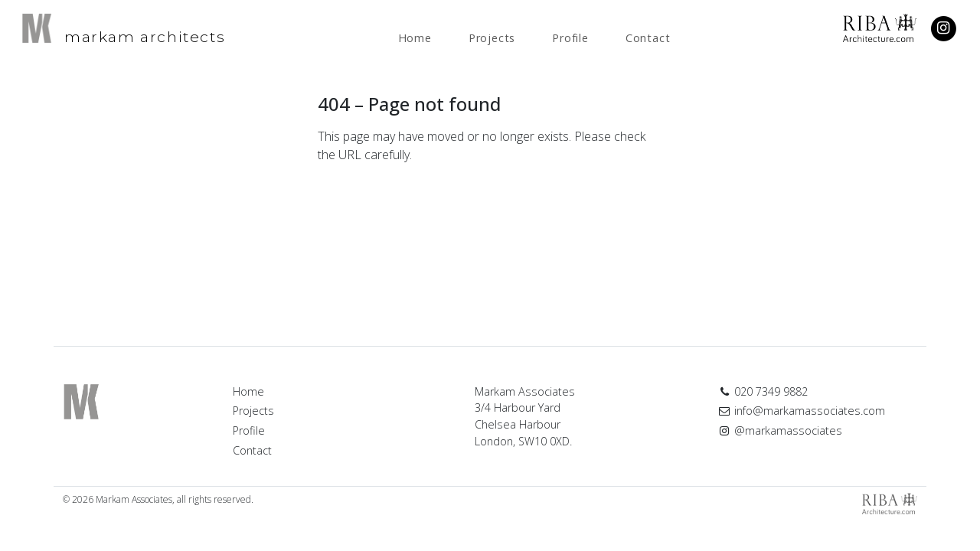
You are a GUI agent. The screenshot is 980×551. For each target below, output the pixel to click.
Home (415, 38)
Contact (648, 38)
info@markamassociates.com (802, 411)
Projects (492, 38)
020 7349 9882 (763, 391)
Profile (570, 38)
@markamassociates (780, 430)
